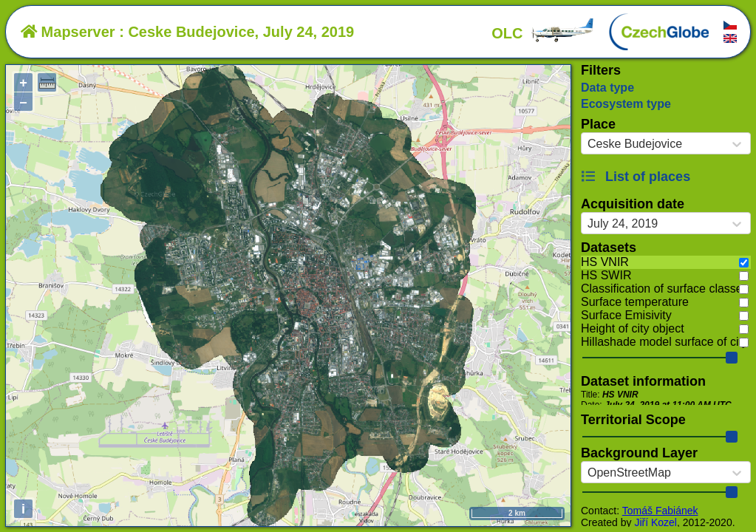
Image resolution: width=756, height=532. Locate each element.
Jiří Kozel (655, 522)
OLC (543, 33)
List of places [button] (636, 177)
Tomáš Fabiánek (660, 511)
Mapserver (68, 32)
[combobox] (588, 144)
